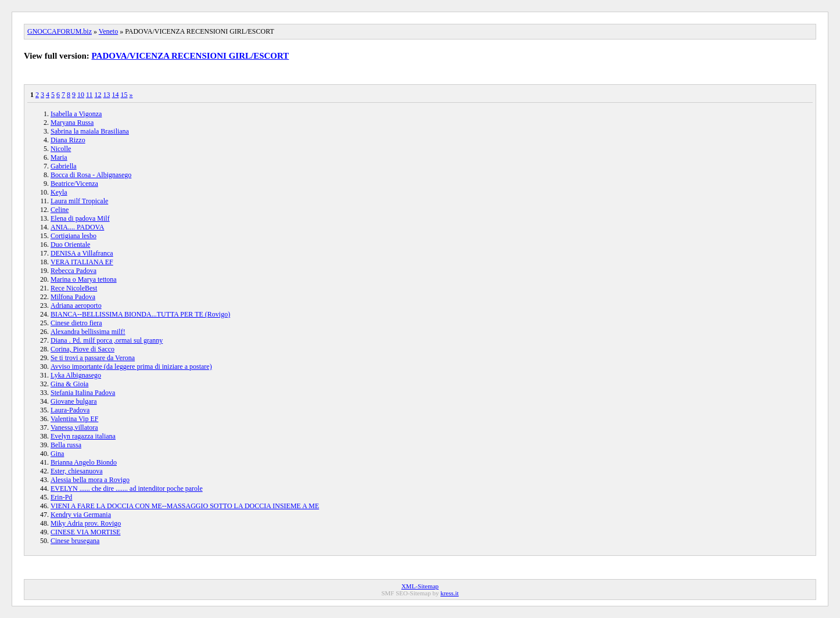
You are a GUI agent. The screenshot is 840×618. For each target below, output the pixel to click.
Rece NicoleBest (74, 288)
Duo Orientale (70, 245)
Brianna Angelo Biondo (84, 462)
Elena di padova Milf (80, 218)
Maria (59, 157)
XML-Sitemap (420, 586)
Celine (60, 210)
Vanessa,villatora (74, 427)
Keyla (59, 192)
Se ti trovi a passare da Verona (93, 358)
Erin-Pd (61, 497)
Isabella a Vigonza (76, 114)
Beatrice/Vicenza (74, 184)
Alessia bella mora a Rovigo (90, 480)
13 (107, 95)
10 (81, 95)
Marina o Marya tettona (84, 279)
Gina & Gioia (69, 384)
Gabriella (64, 166)
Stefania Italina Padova (83, 393)
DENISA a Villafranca (82, 253)
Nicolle (61, 149)
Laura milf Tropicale (79, 201)
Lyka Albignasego (76, 375)
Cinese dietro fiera (76, 323)
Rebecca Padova (73, 271)
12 (98, 95)
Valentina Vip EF (74, 419)
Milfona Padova (73, 297)
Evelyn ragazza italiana (83, 436)
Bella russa (66, 445)
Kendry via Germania (81, 515)
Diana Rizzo (68, 140)
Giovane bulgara (74, 401)
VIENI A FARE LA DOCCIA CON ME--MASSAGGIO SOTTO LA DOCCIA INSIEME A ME (185, 506)
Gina (57, 454)
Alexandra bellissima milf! (88, 332)
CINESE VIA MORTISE (85, 532)
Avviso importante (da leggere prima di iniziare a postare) (131, 367)
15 (124, 95)
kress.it (449, 593)
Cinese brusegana (75, 541)
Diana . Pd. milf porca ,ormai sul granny (107, 340)
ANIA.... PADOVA (77, 227)
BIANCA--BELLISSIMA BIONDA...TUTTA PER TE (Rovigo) (140, 314)
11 (89, 95)
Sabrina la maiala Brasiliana (90, 131)
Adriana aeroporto (76, 306)
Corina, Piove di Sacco (82, 349)
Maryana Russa (72, 123)
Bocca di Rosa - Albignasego (91, 175)
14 (116, 95)
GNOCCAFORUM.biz (60, 31)
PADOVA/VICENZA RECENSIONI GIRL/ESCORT (191, 56)
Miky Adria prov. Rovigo (86, 523)
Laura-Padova (70, 410)
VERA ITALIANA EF (82, 262)
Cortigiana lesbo (73, 236)
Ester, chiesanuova (76, 471)
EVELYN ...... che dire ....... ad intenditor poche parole (127, 488)
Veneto (108, 31)
